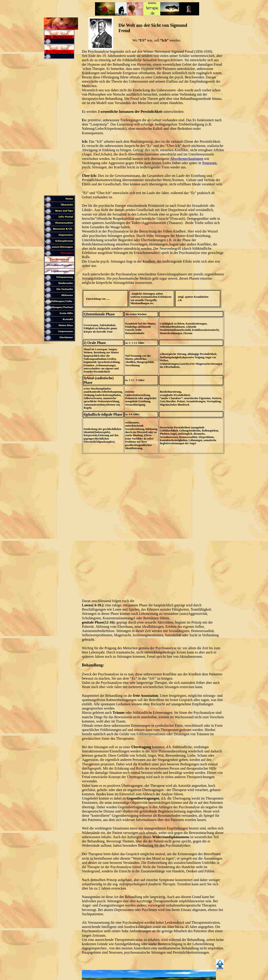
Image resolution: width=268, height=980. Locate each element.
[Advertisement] (59, 128)
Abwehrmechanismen (187, 159)
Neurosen (209, 163)
